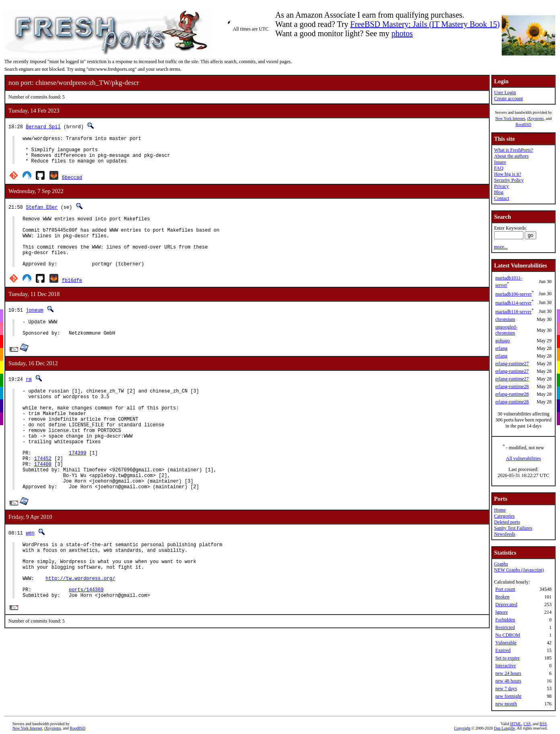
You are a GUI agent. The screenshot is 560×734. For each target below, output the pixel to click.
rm (29, 400)
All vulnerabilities (524, 458)
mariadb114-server (513, 303)
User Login (505, 93)
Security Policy (509, 180)
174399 (77, 488)
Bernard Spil (43, 126)
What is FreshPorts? (514, 150)
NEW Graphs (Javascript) (519, 570)
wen (30, 575)
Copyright (462, 728)
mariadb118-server (513, 312)
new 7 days (506, 689)
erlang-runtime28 (512, 387)
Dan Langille (504, 728)
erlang (501, 348)
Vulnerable (506, 643)
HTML (516, 724)
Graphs (501, 564)
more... (501, 247)
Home (500, 510)
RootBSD (524, 124)
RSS (543, 724)
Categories (504, 516)
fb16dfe (72, 297)
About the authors (511, 156)
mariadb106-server (514, 294)
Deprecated (506, 604)
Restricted (505, 627)
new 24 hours (508, 673)
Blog (499, 192)
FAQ (499, 168)
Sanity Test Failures (513, 528)
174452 (43, 494)
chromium (505, 319)
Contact (502, 198)
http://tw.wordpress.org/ (81, 629)
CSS (527, 724)
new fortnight (508, 696)
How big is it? (508, 174)
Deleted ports (507, 522)
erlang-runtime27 (512, 364)
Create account (509, 99)
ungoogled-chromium (506, 330)
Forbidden (505, 620)
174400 (43, 501)
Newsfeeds (505, 534)
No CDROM (508, 635)
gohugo (503, 341)
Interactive (506, 666)
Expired (503, 650)
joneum (34, 327)
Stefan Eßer (42, 213)
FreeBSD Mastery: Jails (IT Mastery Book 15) (425, 24)
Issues (500, 162)
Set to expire (508, 658)
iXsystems (535, 118)
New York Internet (510, 118)
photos (402, 33)
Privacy (502, 186)
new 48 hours (508, 681)
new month (506, 704)
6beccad (72, 183)
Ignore (502, 612)
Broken (502, 597)
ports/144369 (86, 643)
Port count (505, 589)
